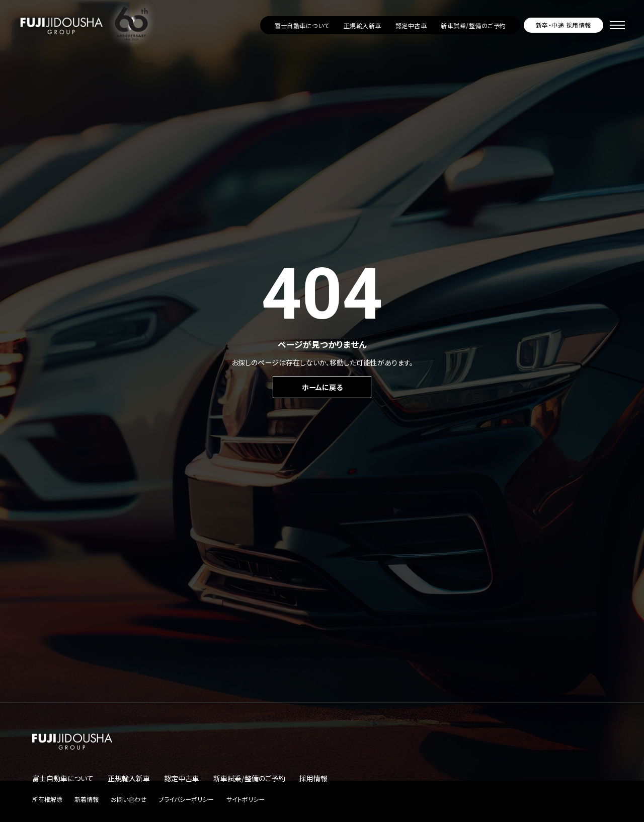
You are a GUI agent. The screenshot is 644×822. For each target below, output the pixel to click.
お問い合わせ (129, 799)
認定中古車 (411, 25)
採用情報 (313, 778)
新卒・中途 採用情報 (563, 25)
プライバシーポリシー (186, 799)
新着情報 (87, 799)
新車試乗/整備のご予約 (473, 25)
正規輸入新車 (363, 25)
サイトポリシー (246, 799)
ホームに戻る (322, 387)
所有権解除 (47, 799)
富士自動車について (302, 25)
